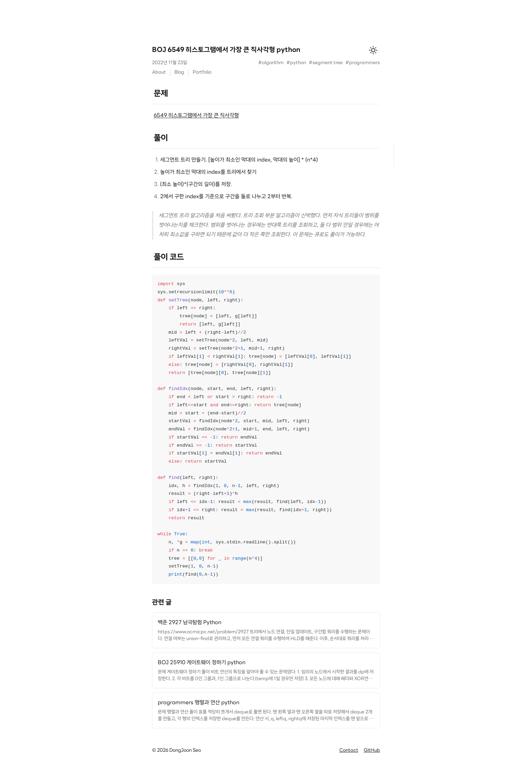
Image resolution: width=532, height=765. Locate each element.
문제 (161, 94)
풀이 (161, 138)
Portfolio (202, 72)
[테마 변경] (373, 50)
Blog (179, 72)
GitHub (372, 751)
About (159, 72)
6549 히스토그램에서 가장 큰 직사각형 (196, 116)
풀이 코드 (169, 258)
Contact (349, 751)
